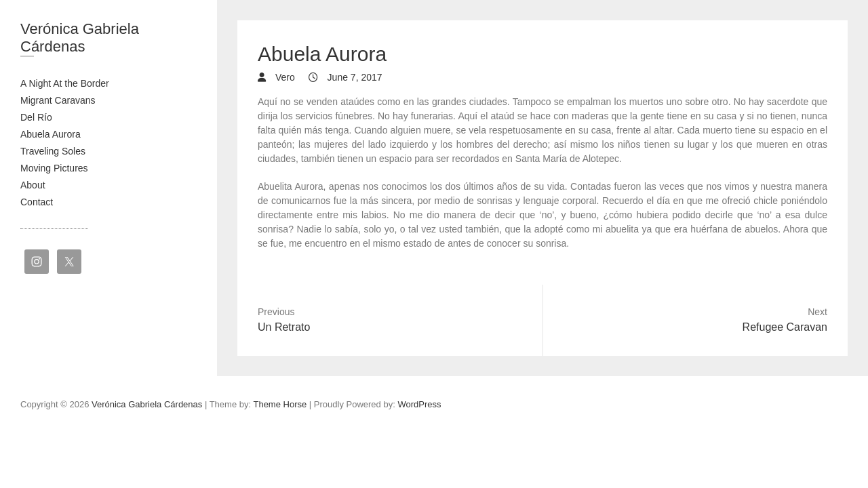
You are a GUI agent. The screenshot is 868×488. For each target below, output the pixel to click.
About (33, 185)
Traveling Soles (53, 151)
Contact (37, 202)
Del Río (36, 117)
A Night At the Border (65, 83)
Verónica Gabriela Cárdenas (80, 38)
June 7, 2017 (354, 77)
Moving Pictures (54, 168)
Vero (284, 77)
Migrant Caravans (58, 100)
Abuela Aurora (51, 134)
